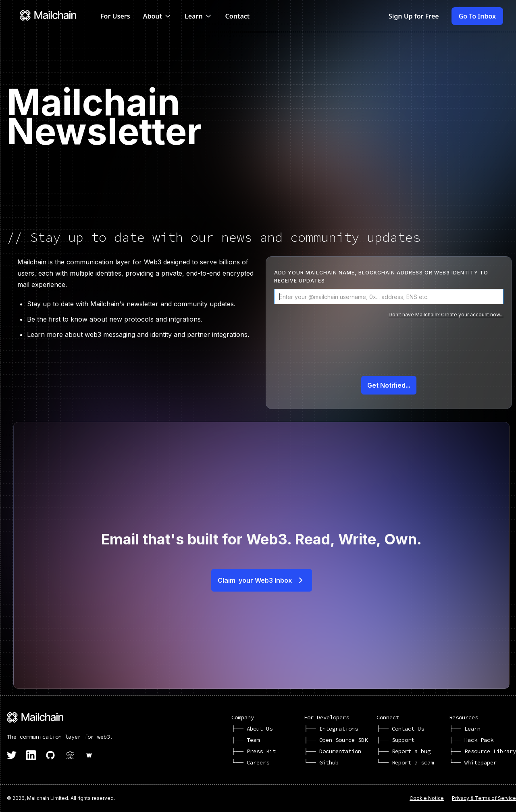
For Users (115, 16)
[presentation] (389, 352)
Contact (238, 16)
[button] (157, 16)
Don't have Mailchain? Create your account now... (446, 315)
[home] (52, 16)
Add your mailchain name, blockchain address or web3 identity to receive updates (381, 277)
